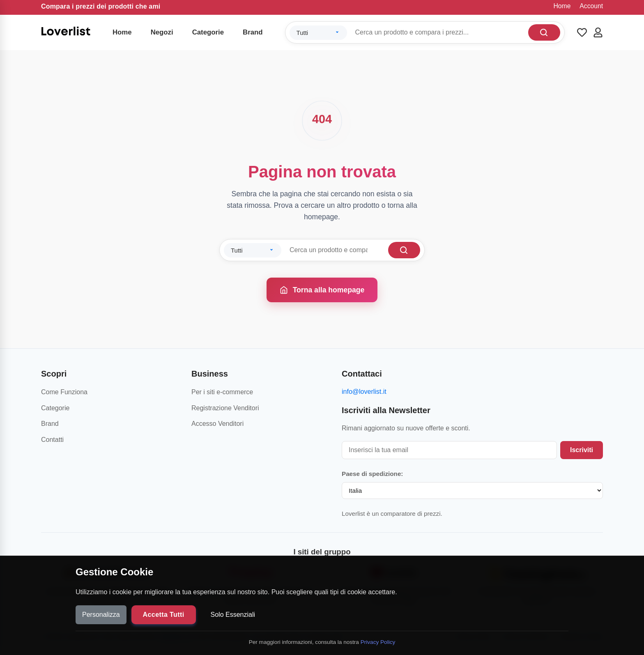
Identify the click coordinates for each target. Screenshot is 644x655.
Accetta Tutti (164, 615)
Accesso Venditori (217, 424)
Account (591, 6)
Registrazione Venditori (225, 408)
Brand (253, 32)
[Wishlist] (582, 32)
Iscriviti (582, 450)
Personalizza (101, 615)
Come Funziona (64, 392)
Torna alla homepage (322, 290)
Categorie (208, 32)
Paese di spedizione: (372, 474)
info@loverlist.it (364, 392)
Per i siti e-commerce (222, 392)
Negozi (162, 32)
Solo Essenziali (233, 615)
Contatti (52, 440)
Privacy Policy (378, 642)
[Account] (598, 32)
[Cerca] (544, 32)
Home (562, 6)
